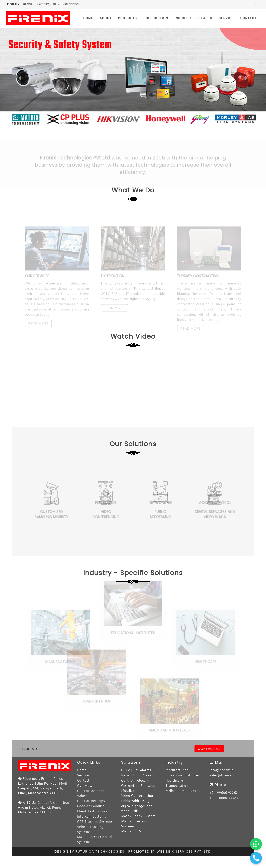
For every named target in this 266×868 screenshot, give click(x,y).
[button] (20, 78)
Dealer (206, 18)
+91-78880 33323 (224, 798)
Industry (183, 18)
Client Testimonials (92, 811)
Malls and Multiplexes (183, 791)
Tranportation (177, 786)
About (106, 18)
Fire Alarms (142, 770)
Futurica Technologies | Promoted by (116, 851)
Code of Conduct (91, 806)
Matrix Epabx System (138, 816)
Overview (85, 786)
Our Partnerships (91, 801)
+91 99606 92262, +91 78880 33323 (50, 4)
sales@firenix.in (223, 775)
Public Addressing (135, 801)
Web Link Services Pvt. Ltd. (184, 851)
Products (128, 18)
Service (226, 18)
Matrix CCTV (131, 831)
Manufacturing (177, 770)
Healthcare (174, 780)
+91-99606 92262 (224, 793)
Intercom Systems (92, 816)
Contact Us (209, 749)
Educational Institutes (183, 775)
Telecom (142, 780)
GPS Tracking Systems (95, 822)
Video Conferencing (137, 796)
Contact (248, 18)
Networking (130, 775)
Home (90, 18)
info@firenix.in (222, 770)
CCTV (126, 770)
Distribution (156, 18)
